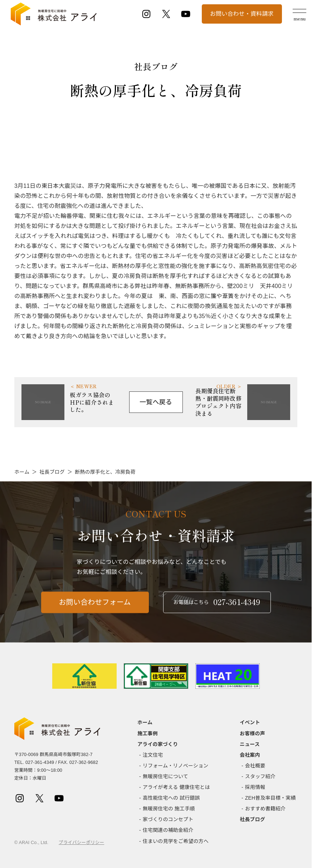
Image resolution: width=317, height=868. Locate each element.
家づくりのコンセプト (168, 819)
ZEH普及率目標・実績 (270, 798)
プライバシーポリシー (81, 843)
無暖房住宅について (165, 776)
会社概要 (255, 766)
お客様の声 (252, 733)
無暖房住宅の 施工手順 (169, 809)
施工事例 (148, 733)
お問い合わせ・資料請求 (242, 14)
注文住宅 (153, 755)
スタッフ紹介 (260, 776)
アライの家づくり (158, 744)
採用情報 (255, 787)
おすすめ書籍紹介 (265, 809)
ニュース (250, 744)
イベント (250, 722)
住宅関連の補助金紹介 (168, 830)
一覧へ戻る (156, 402)
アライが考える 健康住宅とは (176, 787)
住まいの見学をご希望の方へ (176, 841)
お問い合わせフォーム (95, 606)
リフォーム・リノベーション (175, 766)
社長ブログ (52, 472)
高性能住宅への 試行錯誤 (171, 798)
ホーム (22, 472)
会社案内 (250, 755)
